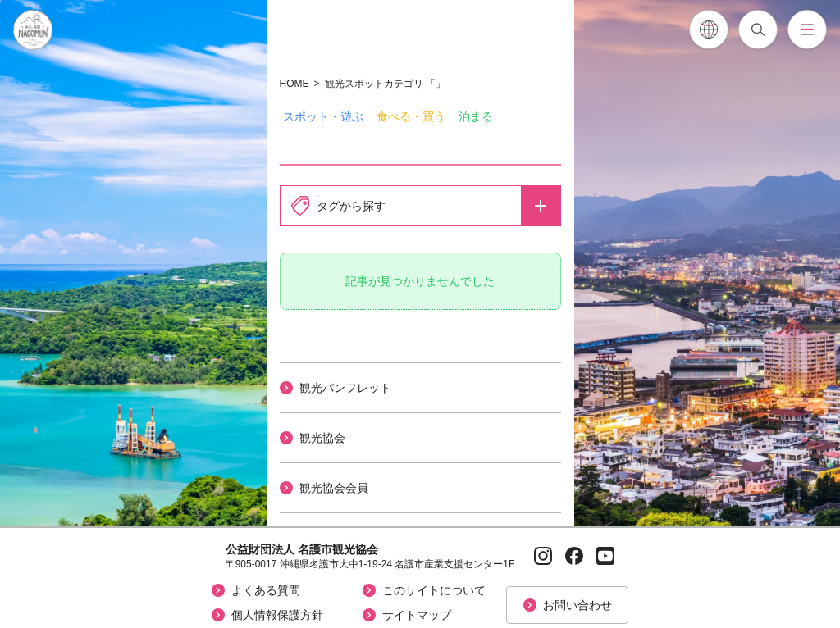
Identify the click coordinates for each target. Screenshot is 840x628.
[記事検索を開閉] (758, 30)
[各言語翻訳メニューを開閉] (709, 30)
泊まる (476, 116)
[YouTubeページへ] (605, 556)
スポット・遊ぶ (323, 116)
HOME (294, 84)
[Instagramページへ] (543, 556)
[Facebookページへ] (574, 556)
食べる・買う (411, 116)
